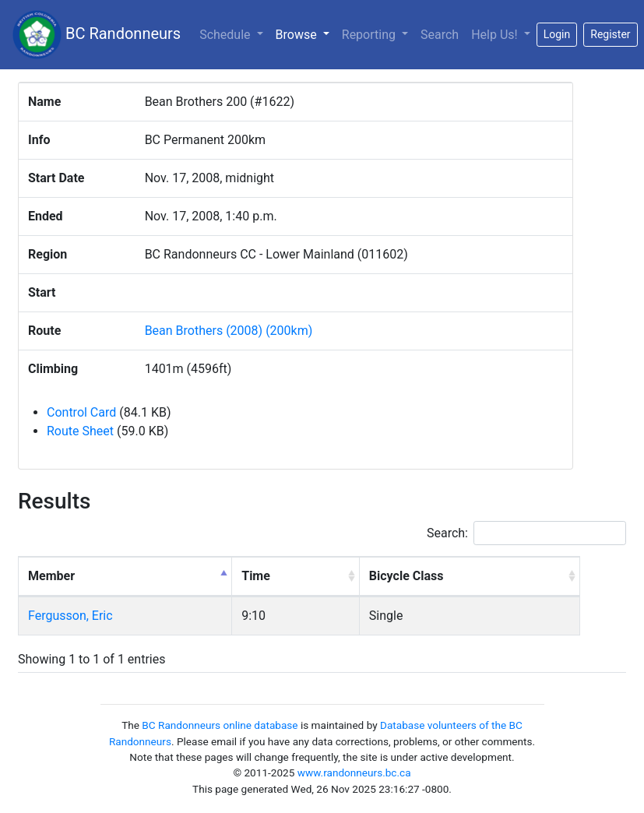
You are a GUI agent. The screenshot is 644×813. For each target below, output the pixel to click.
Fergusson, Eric (70, 616)
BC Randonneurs (97, 35)
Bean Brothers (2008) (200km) (229, 331)
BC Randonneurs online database (220, 725)
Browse (306, 33)
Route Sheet (80, 431)
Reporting (370, 35)
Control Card (81, 412)
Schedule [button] (226, 35)
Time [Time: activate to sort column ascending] (256, 576)
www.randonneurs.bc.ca (354, 773)
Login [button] (557, 34)
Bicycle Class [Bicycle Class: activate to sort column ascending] (406, 576)
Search (440, 35)
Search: (526, 533)
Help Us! (496, 35)
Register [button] (610, 34)
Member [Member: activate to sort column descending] (51, 576)
